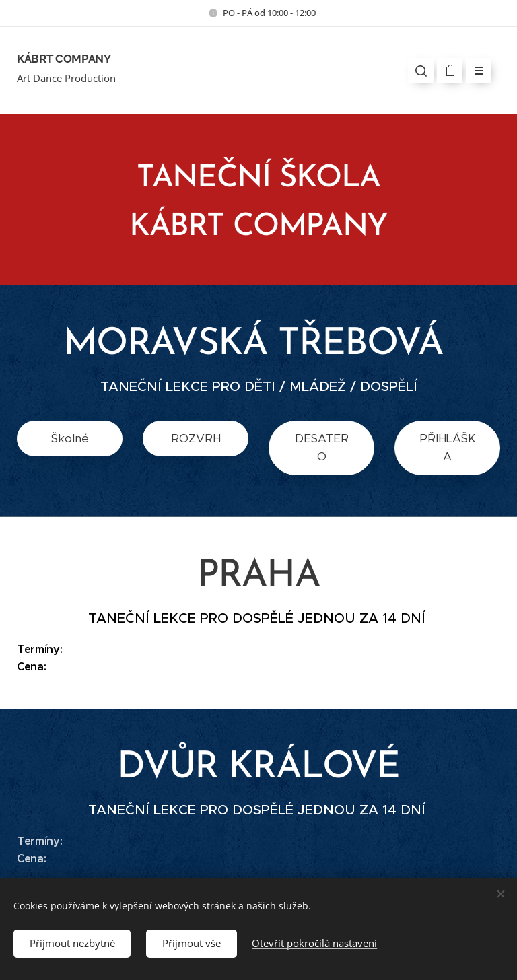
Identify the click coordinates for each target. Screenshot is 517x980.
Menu (474, 71)
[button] (421, 71)
